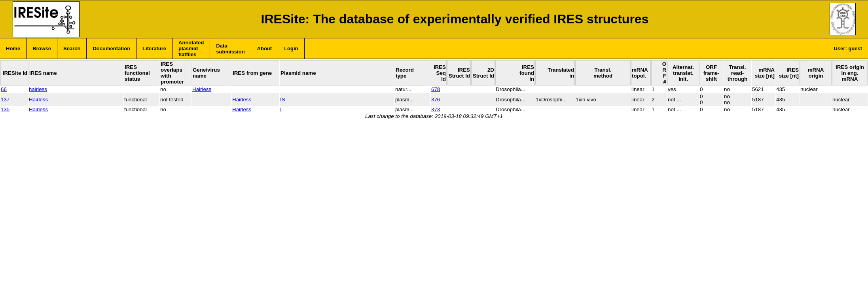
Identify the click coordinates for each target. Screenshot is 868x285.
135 (5, 109)
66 (4, 89)
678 (436, 89)
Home (13, 48)
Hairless (202, 89)
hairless (38, 89)
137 (5, 100)
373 (436, 109)
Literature (154, 48)
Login (291, 48)
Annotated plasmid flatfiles (191, 48)
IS (283, 100)
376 (436, 100)
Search (72, 48)
